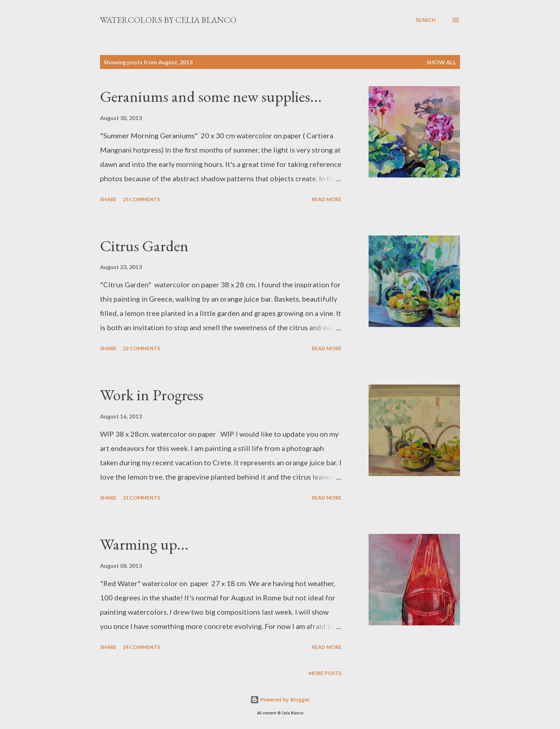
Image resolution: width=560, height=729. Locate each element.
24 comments (141, 647)
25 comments (141, 199)
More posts (325, 673)
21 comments (141, 498)
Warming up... (144, 544)
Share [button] (108, 199)
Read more (327, 199)
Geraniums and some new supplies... (211, 96)
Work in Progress (152, 395)
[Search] (426, 20)
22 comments (141, 348)
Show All (441, 62)
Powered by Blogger (280, 700)
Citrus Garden (144, 246)
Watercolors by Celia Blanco (168, 20)
